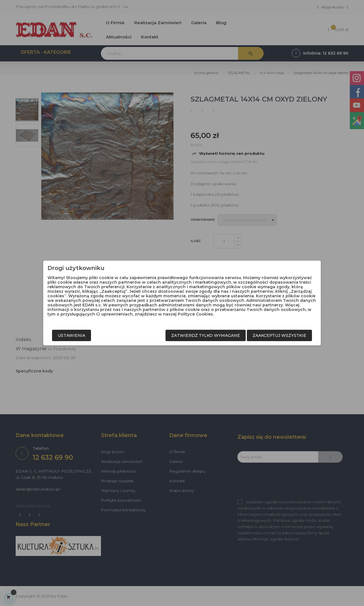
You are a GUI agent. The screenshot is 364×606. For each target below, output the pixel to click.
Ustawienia (72, 335)
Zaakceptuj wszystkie (279, 335)
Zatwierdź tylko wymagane (206, 335)
